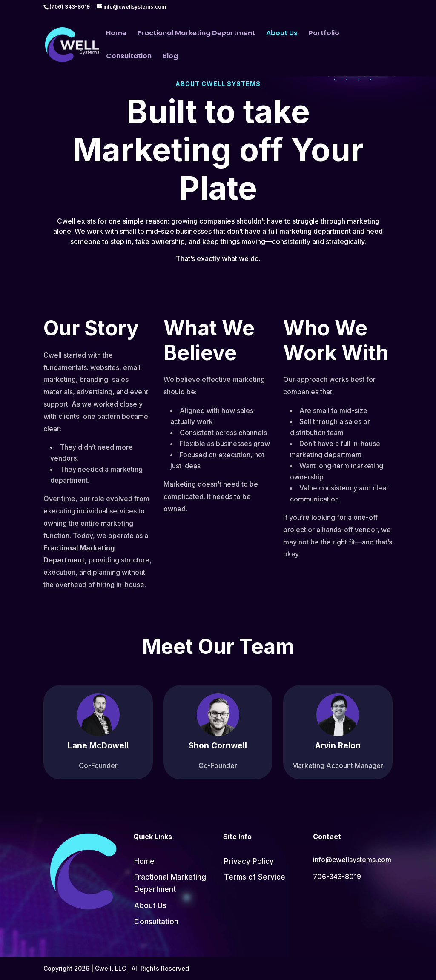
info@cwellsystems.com (352, 860)
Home (116, 34)
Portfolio (324, 34)
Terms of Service (255, 877)
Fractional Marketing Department (196, 34)
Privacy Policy (249, 861)
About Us (282, 34)
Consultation (129, 57)
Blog (170, 57)
